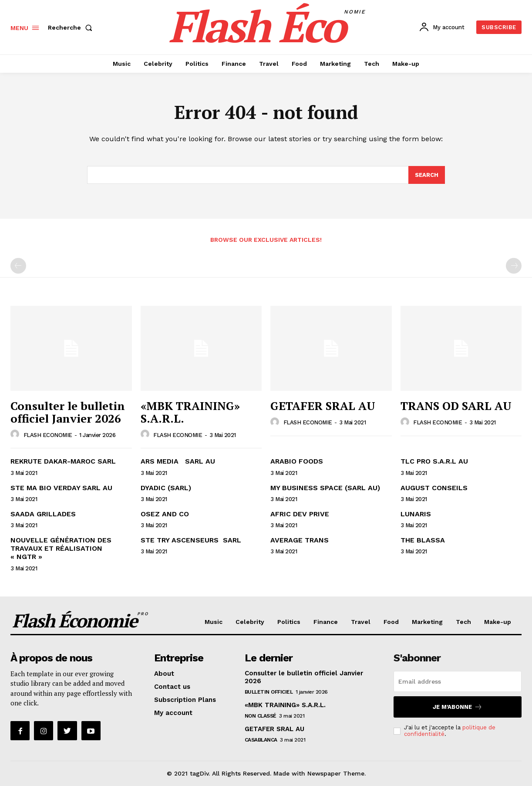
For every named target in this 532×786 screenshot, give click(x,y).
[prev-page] (18, 266)
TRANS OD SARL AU (456, 406)
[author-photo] (16, 435)
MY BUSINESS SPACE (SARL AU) (325, 488)
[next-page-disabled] (514, 266)
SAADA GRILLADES (43, 514)
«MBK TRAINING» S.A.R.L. (190, 412)
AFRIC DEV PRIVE (300, 514)
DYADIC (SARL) (166, 488)
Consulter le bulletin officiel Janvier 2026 (68, 412)
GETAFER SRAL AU (323, 406)
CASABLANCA (261, 740)
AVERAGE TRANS (300, 540)
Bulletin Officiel (269, 692)
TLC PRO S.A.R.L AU (434, 462)
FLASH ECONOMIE (48, 435)
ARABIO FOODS (297, 462)
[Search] (427, 175)
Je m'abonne (458, 707)
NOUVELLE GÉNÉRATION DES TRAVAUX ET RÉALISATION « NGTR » (61, 548)
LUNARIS (416, 514)
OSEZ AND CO (165, 514)
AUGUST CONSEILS (434, 488)
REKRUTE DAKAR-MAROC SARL (63, 462)
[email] (458, 682)
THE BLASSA (423, 540)
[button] (72, 27)
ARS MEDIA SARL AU (178, 462)
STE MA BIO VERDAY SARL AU (61, 488)
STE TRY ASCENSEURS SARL (191, 540)
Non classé (261, 716)
